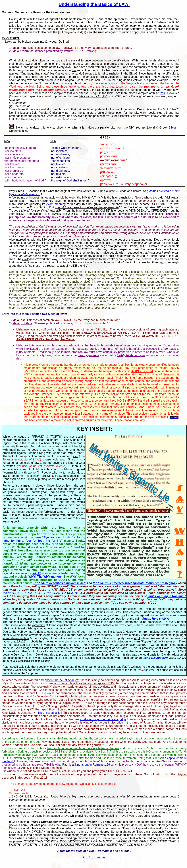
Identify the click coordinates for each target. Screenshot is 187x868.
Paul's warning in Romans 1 (167, 596)
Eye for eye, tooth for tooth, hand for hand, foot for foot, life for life (44, 539)
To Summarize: (94, 857)
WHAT (37, 573)
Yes (163, 93)
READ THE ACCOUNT (156, 658)
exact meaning (56, 204)
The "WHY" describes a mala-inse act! (59, 583)
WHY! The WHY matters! (45, 577)
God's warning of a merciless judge (103, 719)
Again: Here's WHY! (156, 619)
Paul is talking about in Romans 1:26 (86, 765)
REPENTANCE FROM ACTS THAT (40, 593)
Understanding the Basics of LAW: (94, 4)
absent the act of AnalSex (62, 680)
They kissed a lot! (50, 713)
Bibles (173, 128)
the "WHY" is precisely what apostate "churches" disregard (134, 583)
